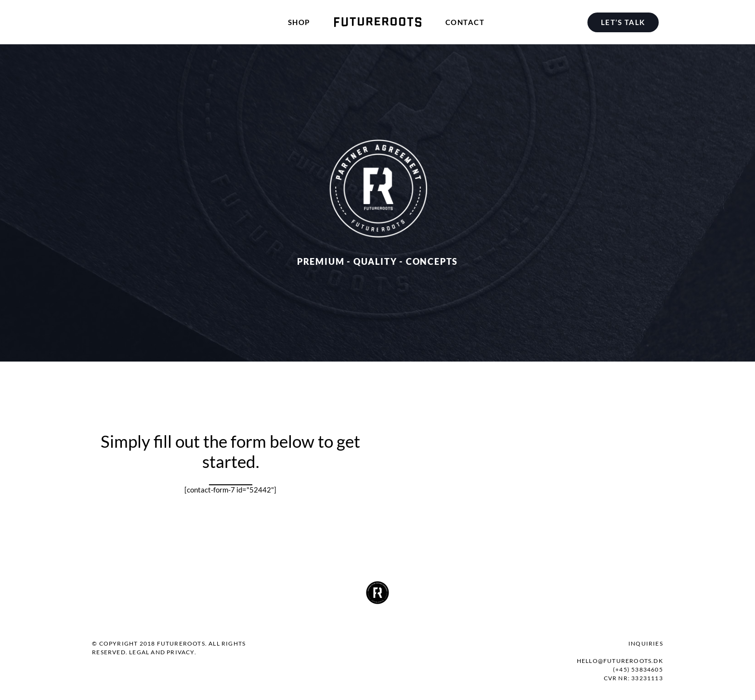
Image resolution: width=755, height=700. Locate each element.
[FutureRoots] (378, 22)
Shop (299, 22)
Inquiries (646, 643)
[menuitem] (625, 22)
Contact (465, 22)
